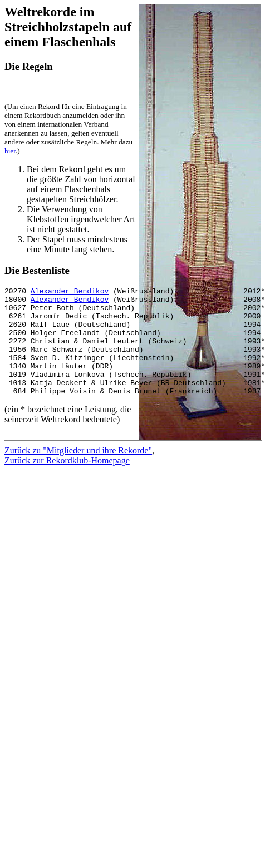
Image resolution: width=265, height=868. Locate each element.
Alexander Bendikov (70, 292)
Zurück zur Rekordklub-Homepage (67, 475)
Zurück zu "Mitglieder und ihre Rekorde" (78, 465)
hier (10, 151)
